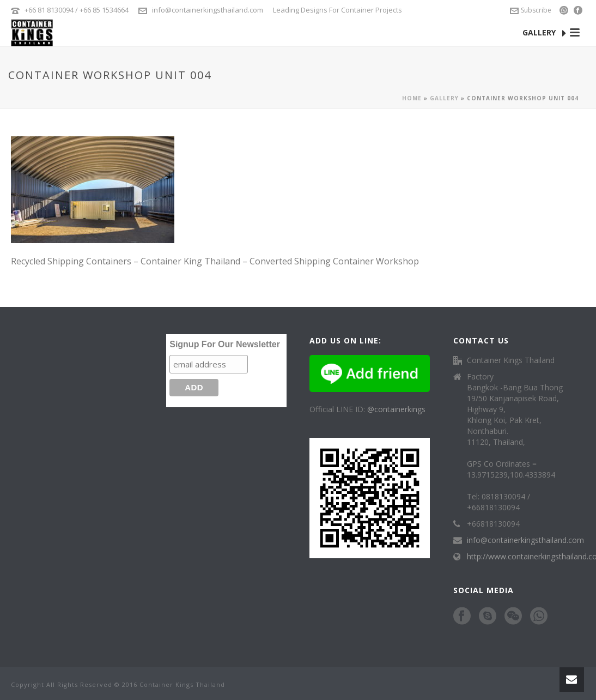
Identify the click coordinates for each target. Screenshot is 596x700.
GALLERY (544, 33)
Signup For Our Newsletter (225, 344)
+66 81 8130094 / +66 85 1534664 (77, 10)
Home (412, 98)
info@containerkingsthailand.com (208, 10)
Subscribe (531, 10)
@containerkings (396, 409)
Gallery (444, 98)
